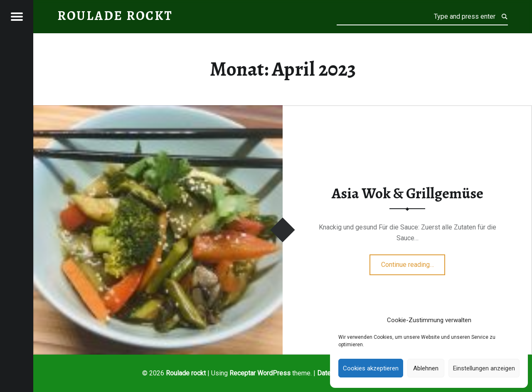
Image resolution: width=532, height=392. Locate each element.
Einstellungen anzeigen (484, 368)
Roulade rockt (186, 373)
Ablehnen (426, 368)
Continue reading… (413, 262)
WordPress (274, 373)
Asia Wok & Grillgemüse (408, 193)
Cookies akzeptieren (371, 368)
